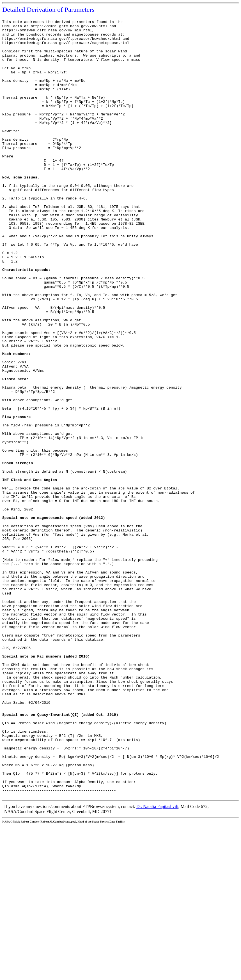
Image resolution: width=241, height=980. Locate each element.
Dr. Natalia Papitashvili (157, 961)
